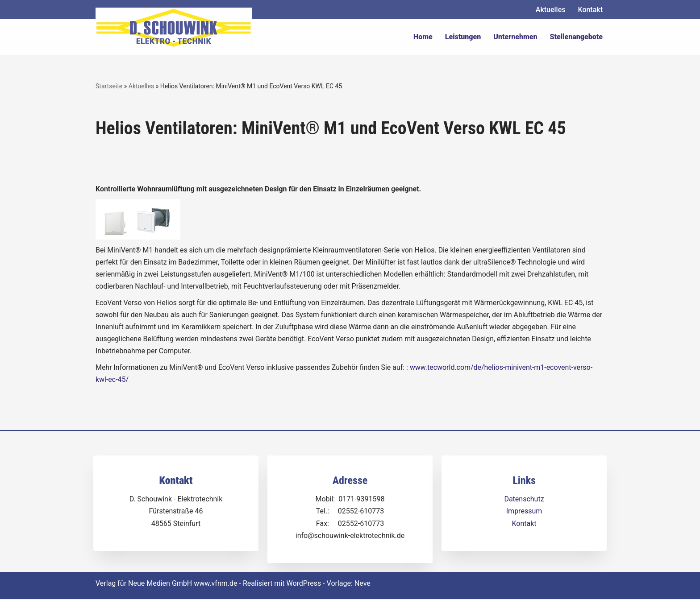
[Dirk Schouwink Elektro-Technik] (174, 28)
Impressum (524, 512)
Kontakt (590, 10)
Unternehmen (515, 37)
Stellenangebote (576, 37)
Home (423, 37)
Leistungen (463, 37)
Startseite (109, 86)
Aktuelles (551, 10)
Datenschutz (524, 500)
